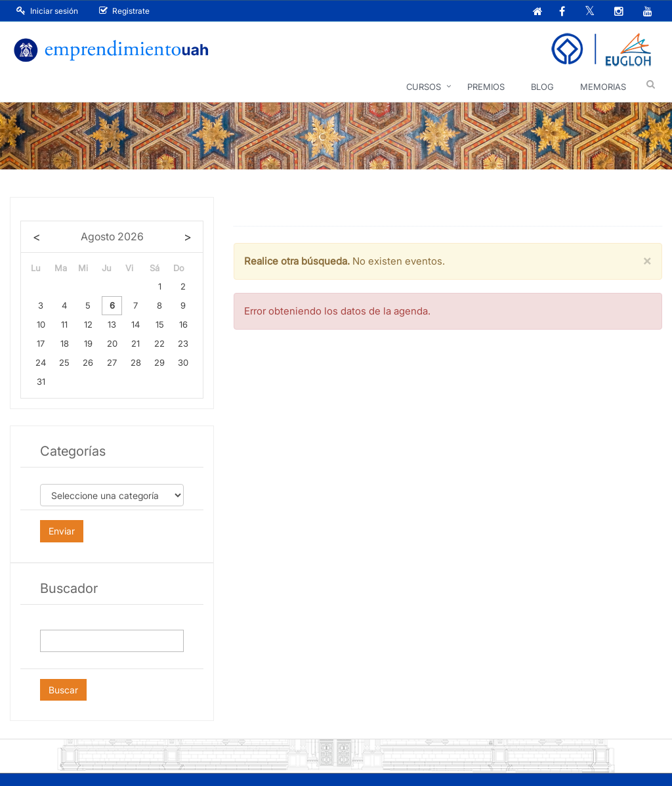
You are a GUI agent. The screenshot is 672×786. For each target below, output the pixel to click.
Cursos (424, 87)
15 (160, 324)
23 (183, 343)
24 (41, 362)
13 (112, 324)
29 (159, 362)
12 (88, 324)
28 (136, 362)
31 (41, 382)
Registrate (124, 11)
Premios (486, 87)
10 (41, 324)
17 (41, 343)
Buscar (63, 690)
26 (88, 362)
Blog (542, 87)
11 (64, 324)
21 (136, 343)
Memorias (603, 87)
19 (88, 343)
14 (136, 324)
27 (112, 362)
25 (64, 362)
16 (183, 324)
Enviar (62, 531)
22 (159, 343)
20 (112, 343)
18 (65, 343)
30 (183, 362)
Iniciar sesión (47, 11)
